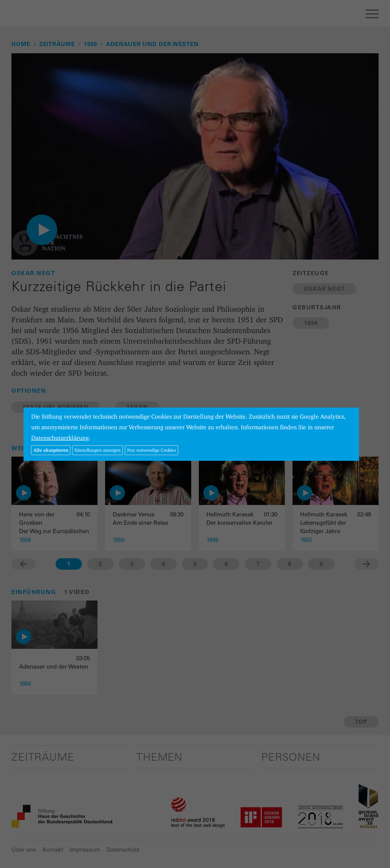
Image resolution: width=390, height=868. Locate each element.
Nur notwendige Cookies (152, 450)
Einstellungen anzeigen (98, 450)
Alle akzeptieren (51, 450)
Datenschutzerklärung (60, 438)
